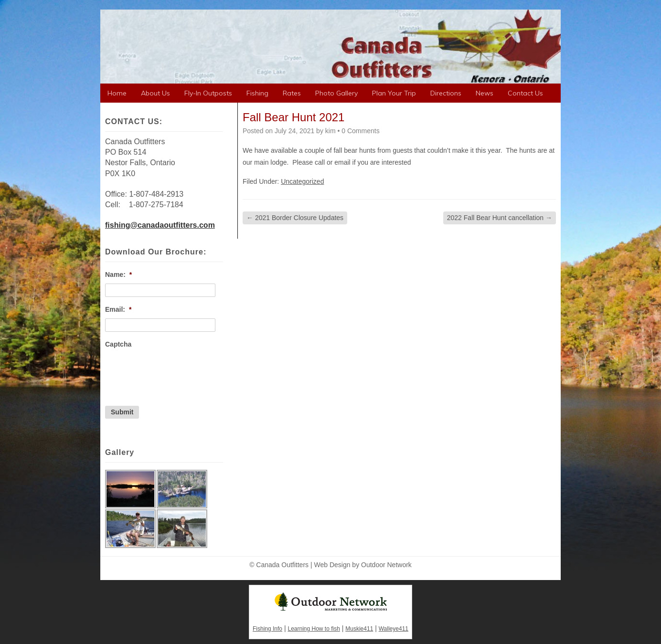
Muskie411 (359, 629)
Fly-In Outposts (208, 93)
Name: (118, 274)
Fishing (257, 93)
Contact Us (525, 93)
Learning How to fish (314, 629)
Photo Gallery (336, 93)
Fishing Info (267, 629)
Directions (446, 93)
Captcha (118, 344)
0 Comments (360, 131)
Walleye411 (394, 629)
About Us (155, 93)
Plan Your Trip (394, 93)
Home (117, 93)
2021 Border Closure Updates (295, 218)
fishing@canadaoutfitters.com (160, 225)
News (485, 93)
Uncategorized (302, 181)
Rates (292, 93)
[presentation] (178, 372)
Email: (118, 309)
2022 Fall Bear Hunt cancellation (500, 218)
